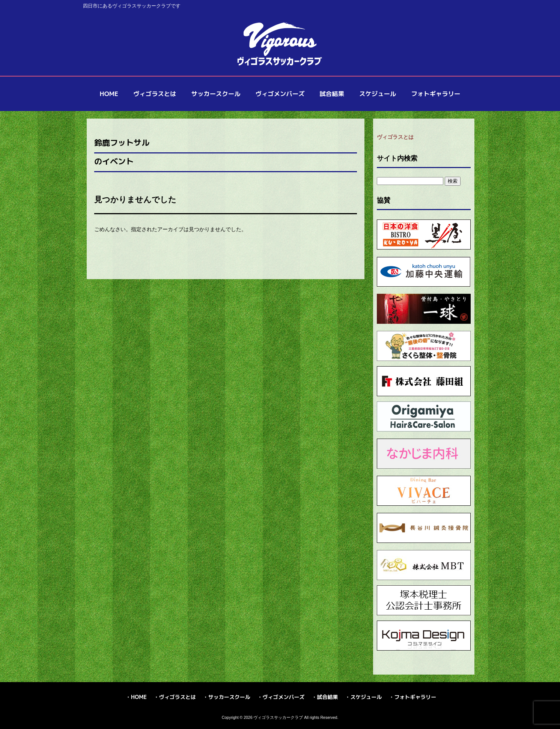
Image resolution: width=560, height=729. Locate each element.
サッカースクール (229, 697)
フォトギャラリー (415, 697)
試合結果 (327, 697)
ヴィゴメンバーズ (284, 697)
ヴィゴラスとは (395, 137)
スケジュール (366, 697)
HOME (139, 697)
